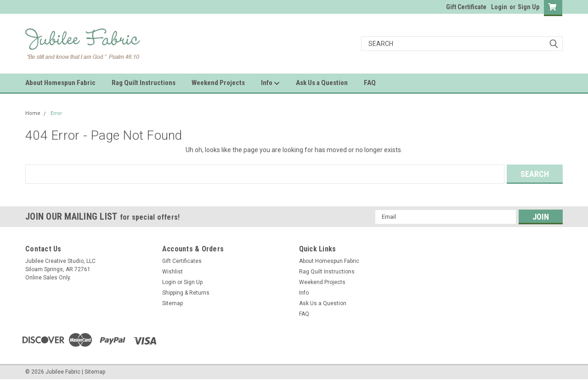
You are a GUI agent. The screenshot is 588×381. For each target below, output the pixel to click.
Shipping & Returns (186, 293)
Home (33, 113)
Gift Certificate (466, 7)
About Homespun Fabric (60, 83)
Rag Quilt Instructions (144, 83)
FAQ (370, 83)
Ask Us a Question (322, 83)
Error (56, 113)
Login (499, 7)
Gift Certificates (182, 261)
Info (270, 83)
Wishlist (172, 272)
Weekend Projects (218, 83)
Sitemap (172, 303)
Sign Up (529, 7)
